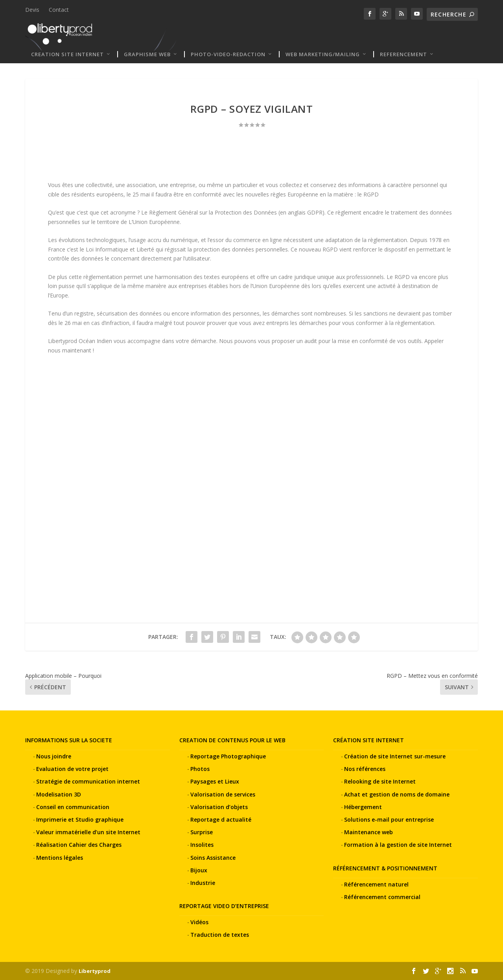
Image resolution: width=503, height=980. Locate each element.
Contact (59, 10)
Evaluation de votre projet (72, 769)
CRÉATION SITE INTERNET (368, 740)
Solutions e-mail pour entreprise (389, 819)
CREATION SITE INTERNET (67, 54)
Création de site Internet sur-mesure (395, 756)
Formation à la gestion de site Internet (398, 845)
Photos (200, 769)
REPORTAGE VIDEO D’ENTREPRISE (224, 906)
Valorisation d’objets (219, 807)
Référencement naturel (376, 884)
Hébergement (363, 807)
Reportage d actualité (221, 819)
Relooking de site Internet (380, 781)
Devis (32, 10)
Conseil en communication (73, 807)
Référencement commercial (382, 897)
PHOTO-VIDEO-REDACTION (228, 54)
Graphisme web (147, 54)
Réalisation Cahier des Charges (79, 845)
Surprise (202, 832)
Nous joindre (54, 756)
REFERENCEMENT (404, 54)
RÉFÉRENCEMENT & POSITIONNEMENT (385, 868)
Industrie (203, 883)
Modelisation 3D (59, 794)
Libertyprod (95, 971)
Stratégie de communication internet (88, 781)
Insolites (202, 845)
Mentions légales (60, 857)
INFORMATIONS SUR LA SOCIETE (69, 740)
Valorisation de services (223, 794)
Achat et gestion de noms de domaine (397, 794)
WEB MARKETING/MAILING (323, 54)
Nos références (365, 769)
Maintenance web (368, 832)
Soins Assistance (213, 857)
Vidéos (199, 922)
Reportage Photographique (228, 756)
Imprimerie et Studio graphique (80, 819)
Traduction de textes (220, 935)
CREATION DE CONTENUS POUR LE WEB (232, 740)
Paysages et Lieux (215, 781)
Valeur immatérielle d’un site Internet (88, 832)
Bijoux (199, 870)
